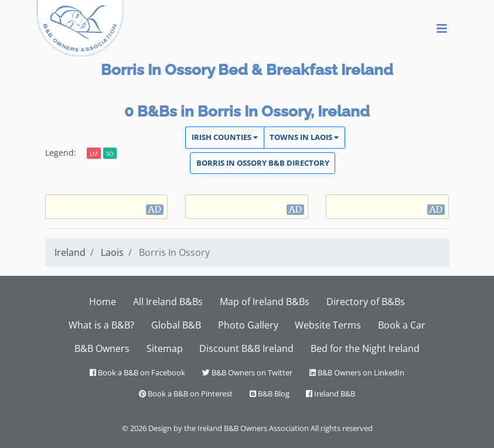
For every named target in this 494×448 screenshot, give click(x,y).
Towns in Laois (304, 137)
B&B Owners (102, 348)
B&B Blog (270, 394)
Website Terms (328, 325)
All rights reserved (342, 428)
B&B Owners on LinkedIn (357, 372)
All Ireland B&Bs (168, 302)
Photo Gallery (248, 325)
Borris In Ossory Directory (263, 163)
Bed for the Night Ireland (365, 348)
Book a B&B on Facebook (137, 372)
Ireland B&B (331, 394)
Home (103, 302)
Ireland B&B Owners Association (253, 428)
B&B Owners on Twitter (247, 372)
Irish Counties (225, 137)
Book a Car (402, 325)
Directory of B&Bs (366, 302)
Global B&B (176, 325)
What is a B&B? (101, 325)
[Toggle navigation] (442, 28)
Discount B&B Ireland (246, 348)
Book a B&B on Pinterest (186, 394)
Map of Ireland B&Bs (265, 302)
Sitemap (165, 348)
